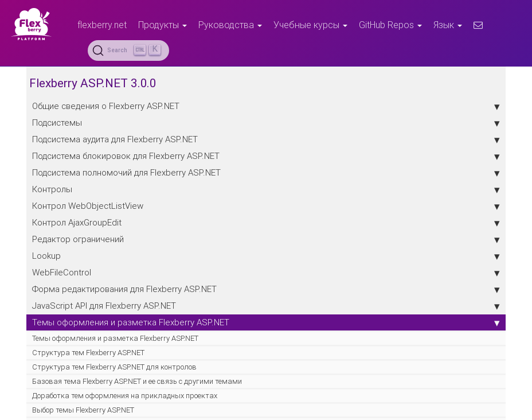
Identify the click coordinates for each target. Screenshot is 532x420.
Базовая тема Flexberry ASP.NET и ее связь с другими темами (137, 381)
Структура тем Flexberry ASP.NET (88, 353)
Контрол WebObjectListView (266, 206)
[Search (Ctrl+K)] (128, 50)
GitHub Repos (390, 25)
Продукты (163, 25)
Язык (448, 25)
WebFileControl (266, 273)
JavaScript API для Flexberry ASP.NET (266, 306)
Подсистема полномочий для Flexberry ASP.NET (266, 173)
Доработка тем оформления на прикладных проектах (125, 396)
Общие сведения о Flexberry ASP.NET (266, 106)
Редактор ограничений (266, 239)
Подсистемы (266, 123)
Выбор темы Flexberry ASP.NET (83, 410)
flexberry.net (102, 25)
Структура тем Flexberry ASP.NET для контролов (114, 367)
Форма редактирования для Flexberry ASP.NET (266, 289)
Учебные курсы (310, 25)
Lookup (266, 256)
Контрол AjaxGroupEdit (266, 223)
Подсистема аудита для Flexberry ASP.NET (266, 139)
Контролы (266, 189)
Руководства (230, 25)
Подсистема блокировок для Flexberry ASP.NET (266, 156)
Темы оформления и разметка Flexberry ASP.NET (266, 322)
